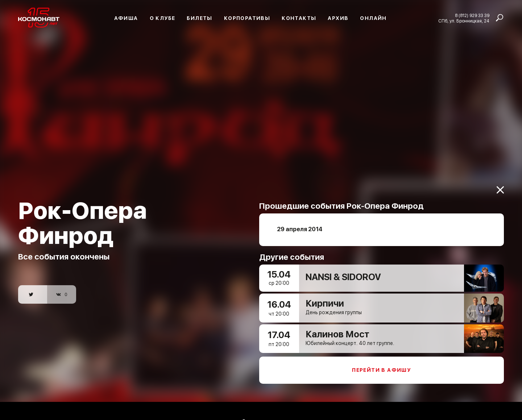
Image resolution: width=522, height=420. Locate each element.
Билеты (199, 18)
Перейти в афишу (381, 365)
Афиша (126, 18)
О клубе (163, 18)
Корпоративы (247, 18)
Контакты (299, 18)
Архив (338, 18)
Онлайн (373, 18)
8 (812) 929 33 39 (472, 16)
